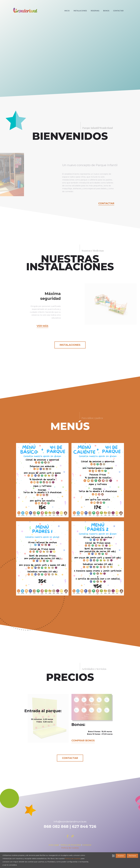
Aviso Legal (54, 845)
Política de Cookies (70, 848)
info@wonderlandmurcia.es (70, 822)
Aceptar (121, 856)
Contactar (106, 203)
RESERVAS (95, 11)
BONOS (106, 11)
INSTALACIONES (80, 11)
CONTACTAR (118, 11)
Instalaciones (70, 345)
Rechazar (132, 856)
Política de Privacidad (71, 845)
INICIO (67, 11)
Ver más (42, 326)
